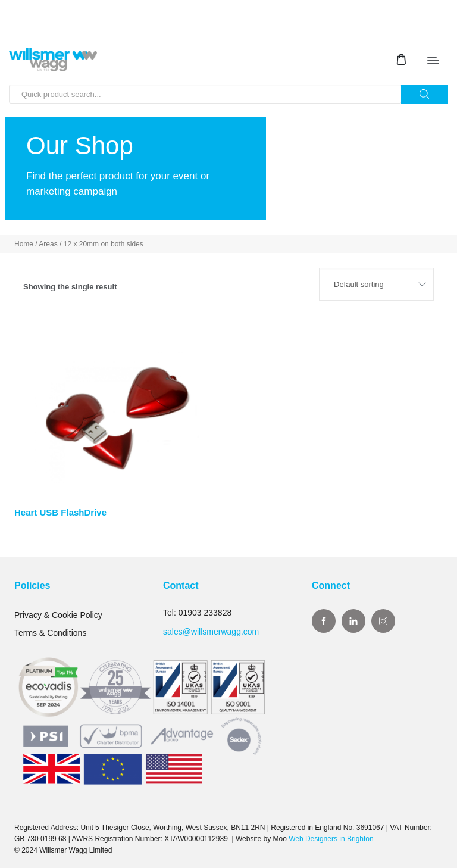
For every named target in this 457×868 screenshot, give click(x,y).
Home (24, 244)
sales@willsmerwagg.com (211, 632)
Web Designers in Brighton (331, 839)
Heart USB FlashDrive (60, 512)
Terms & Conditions (50, 633)
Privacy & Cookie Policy (58, 615)
